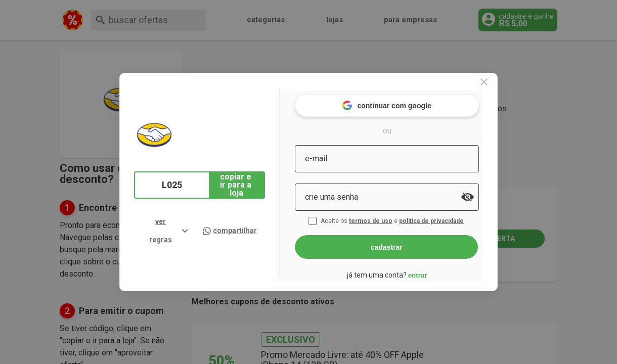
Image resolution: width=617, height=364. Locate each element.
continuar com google (403, 101)
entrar (434, 271)
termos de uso (388, 216)
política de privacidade (449, 216)
